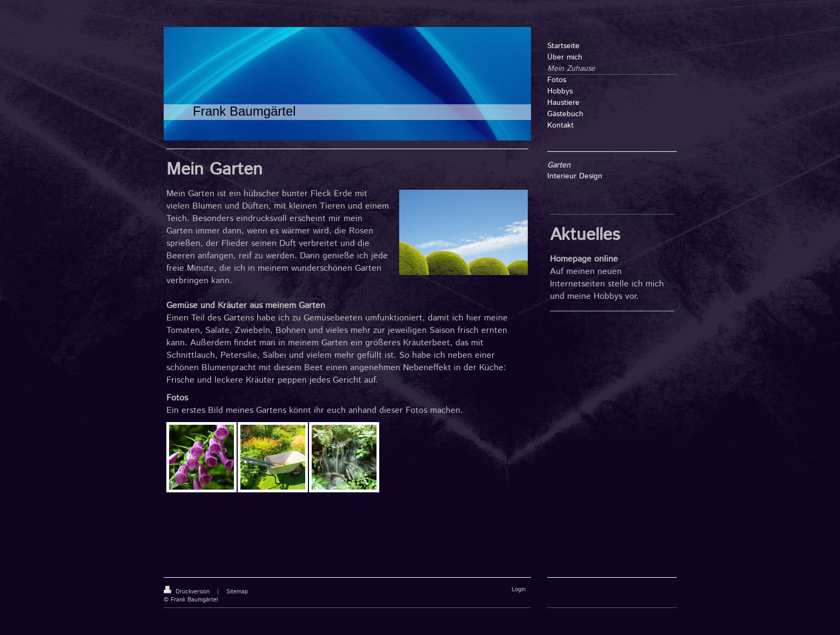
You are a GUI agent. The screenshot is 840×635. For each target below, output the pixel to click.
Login (519, 590)
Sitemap (237, 592)
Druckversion (188, 592)
